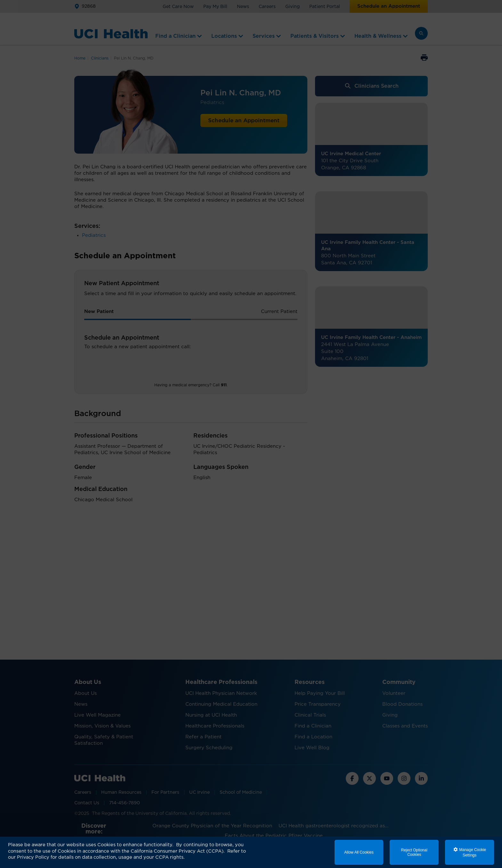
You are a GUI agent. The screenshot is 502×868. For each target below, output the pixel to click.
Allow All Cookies (359, 852)
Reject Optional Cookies (414, 852)
